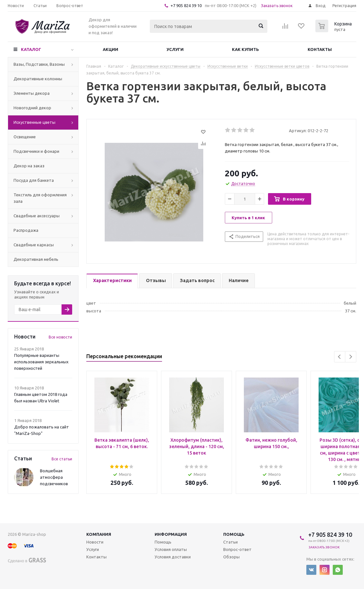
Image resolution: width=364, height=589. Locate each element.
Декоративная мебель (36, 259)
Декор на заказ (29, 166)
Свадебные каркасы (34, 245)
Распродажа (26, 230)
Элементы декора (32, 93)
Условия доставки (173, 557)
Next (351, 357)
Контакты (320, 49)
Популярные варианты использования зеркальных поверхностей (41, 362)
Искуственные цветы (34, 122)
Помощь (234, 534)
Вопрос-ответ (237, 549)
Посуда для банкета (34, 180)
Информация (171, 534)
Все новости (60, 337)
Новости (95, 542)
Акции (110, 49)
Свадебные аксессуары (37, 216)
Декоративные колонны (38, 79)
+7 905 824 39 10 (186, 5)
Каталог (31, 49)
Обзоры (231, 557)
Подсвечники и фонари (36, 151)
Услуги (175, 49)
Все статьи (62, 459)
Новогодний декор (32, 108)
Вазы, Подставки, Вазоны (39, 64)
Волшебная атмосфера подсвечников (54, 477)
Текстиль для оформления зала (40, 198)
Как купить (245, 49)
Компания (99, 534)
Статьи (230, 542)
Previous (340, 357)
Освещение (25, 137)
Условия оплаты (171, 549)
